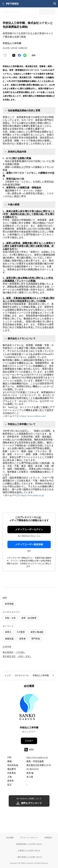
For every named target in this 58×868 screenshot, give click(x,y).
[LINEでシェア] (25, 55)
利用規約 (48, 838)
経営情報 (9, 604)
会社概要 (10, 838)
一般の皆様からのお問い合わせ (29, 857)
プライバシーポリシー (29, 838)
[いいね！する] (5, 55)
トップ (8, 675)
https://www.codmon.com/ (33, 416)
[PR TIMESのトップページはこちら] (12, 4)
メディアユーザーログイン (29, 529)
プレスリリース (22, 675)
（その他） (20, 652)
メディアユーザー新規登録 (29, 544)
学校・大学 (10, 618)
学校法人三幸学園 (41, 675)
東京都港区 (8, 652)
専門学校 (36, 639)
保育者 (22, 639)
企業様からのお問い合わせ (29, 851)
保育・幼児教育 (29, 618)
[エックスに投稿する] (14, 55)
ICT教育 (21, 632)
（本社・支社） (24, 656)
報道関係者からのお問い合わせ (29, 844)
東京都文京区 (9, 656)
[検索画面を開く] (55, 4)
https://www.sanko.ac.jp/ (33, 495)
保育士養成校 (37, 632)
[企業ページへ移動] (29, 708)
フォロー (29, 741)
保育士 (8, 632)
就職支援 (9, 639)
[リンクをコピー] (34, 55)
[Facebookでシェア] (19, 55)
